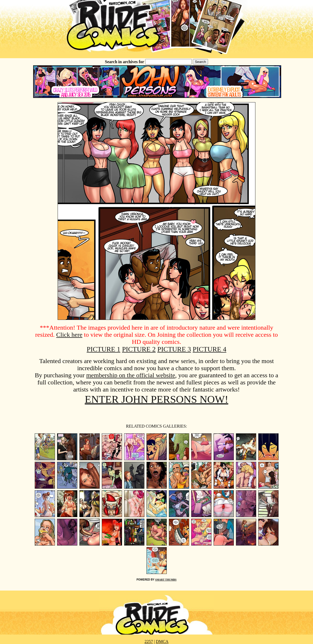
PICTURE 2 (139, 349)
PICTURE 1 (104, 349)
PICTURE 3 (174, 349)
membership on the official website (131, 375)
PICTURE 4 (210, 349)
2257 (149, 641)
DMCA (162, 641)
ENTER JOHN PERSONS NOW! (156, 399)
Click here (69, 335)
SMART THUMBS (166, 580)
